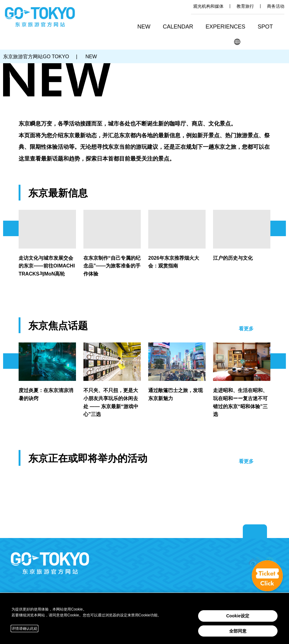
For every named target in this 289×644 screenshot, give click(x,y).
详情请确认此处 (24, 629)
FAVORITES (279, 42)
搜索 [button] (251, 42)
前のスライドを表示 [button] (11, 228)
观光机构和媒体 (208, 6)
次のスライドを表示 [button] (278, 228)
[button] (180, 27)
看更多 (246, 329)
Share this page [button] (265, 42)
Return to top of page (255, 532)
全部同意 (238, 631)
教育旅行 (245, 6)
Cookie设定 (238, 616)
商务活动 (276, 6)
